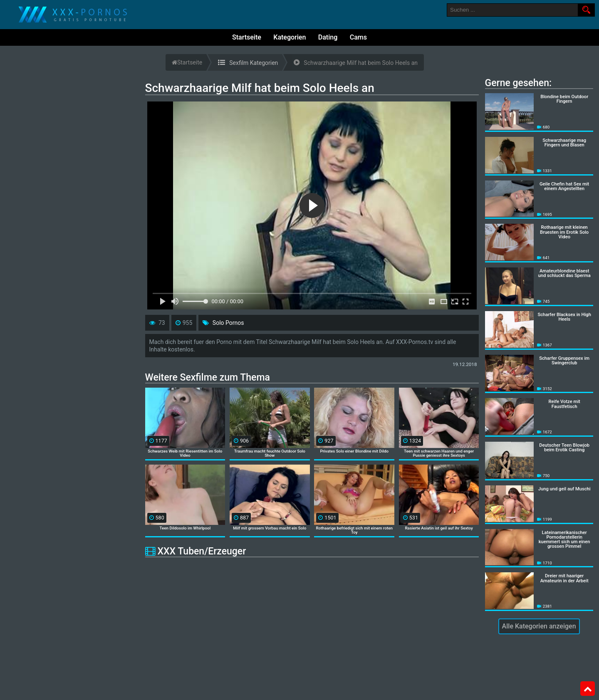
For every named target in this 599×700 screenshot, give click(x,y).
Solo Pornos (228, 323)
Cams (358, 37)
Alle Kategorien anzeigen (539, 626)
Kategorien (290, 37)
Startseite (247, 37)
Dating (328, 37)
